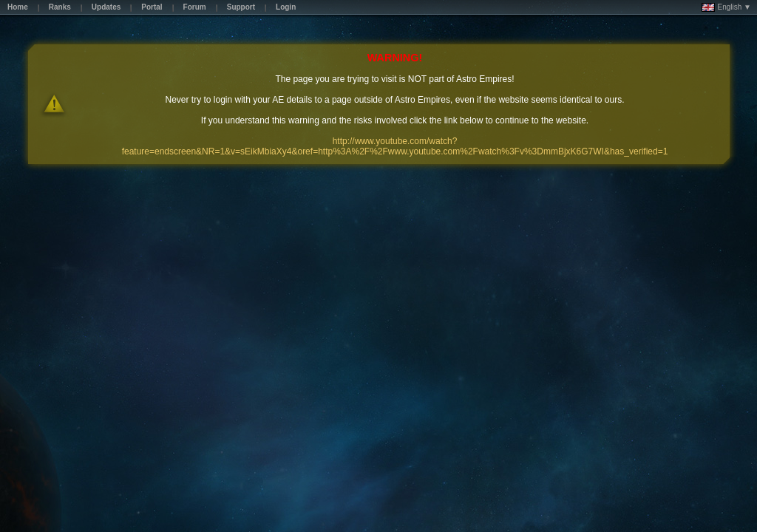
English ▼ (726, 7)
